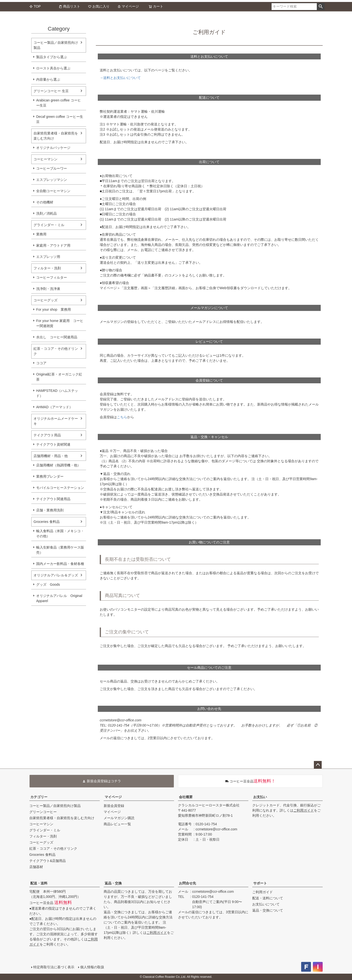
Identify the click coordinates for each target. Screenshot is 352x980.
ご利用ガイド (304, 810)
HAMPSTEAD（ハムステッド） (57, 393)
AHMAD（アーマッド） (54, 407)
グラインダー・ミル (49, 225)
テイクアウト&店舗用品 (48, 861)
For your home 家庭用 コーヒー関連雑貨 (60, 323)
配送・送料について (268, 898)
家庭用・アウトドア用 (53, 245)
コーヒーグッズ (45, 300)
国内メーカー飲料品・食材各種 (60, 564)
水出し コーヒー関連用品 (57, 337)
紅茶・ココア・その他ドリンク (56, 351)
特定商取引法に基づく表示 (54, 967)
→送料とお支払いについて (120, 78)
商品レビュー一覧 (117, 824)
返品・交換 (113, 883)
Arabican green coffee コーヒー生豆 (59, 103)
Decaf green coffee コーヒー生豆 (60, 119)
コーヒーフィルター (52, 277)
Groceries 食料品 (47, 522)
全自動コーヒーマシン (53, 191)
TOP (35, 6)
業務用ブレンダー (50, 476)
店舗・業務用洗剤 (50, 510)
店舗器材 (36, 867)
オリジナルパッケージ (53, 148)
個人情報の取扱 (92, 967)
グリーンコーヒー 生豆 (51, 91)
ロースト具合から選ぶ (53, 68)
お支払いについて (266, 904)
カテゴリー (39, 797)
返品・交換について (268, 910)
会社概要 (186, 797)
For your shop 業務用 (54, 309)
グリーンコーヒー (43, 812)
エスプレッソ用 (48, 257)
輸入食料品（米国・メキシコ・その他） (60, 534)
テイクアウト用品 (47, 435)
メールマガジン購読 (119, 818)
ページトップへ (318, 765)
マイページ (128, 6)
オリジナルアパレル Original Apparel (61, 598)
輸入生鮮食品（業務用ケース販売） (60, 550)
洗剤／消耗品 (46, 213)
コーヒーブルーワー (52, 168)
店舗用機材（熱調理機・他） (58, 465)
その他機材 (45, 202)
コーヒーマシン (45, 159)
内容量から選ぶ (48, 79)
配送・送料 (39, 883)
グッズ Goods (48, 584)
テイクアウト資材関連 (53, 444)
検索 (321, 7)
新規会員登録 (114, 806)
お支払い (260, 797)
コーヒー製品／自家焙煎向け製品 (56, 45)
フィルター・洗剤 (47, 268)
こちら (122, 417)
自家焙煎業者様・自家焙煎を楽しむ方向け (56, 136)
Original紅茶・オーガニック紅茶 (59, 377)
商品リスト (69, 6)
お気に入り (99, 6)
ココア (41, 363)
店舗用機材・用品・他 (51, 456)
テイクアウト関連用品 (53, 499)
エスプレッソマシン (52, 180)
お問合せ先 (187, 883)
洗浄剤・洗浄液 (48, 289)
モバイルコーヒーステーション (60, 488)
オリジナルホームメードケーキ (56, 421)
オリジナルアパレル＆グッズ (56, 575)
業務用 (41, 234)
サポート (260, 883)
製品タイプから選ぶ (52, 57)
